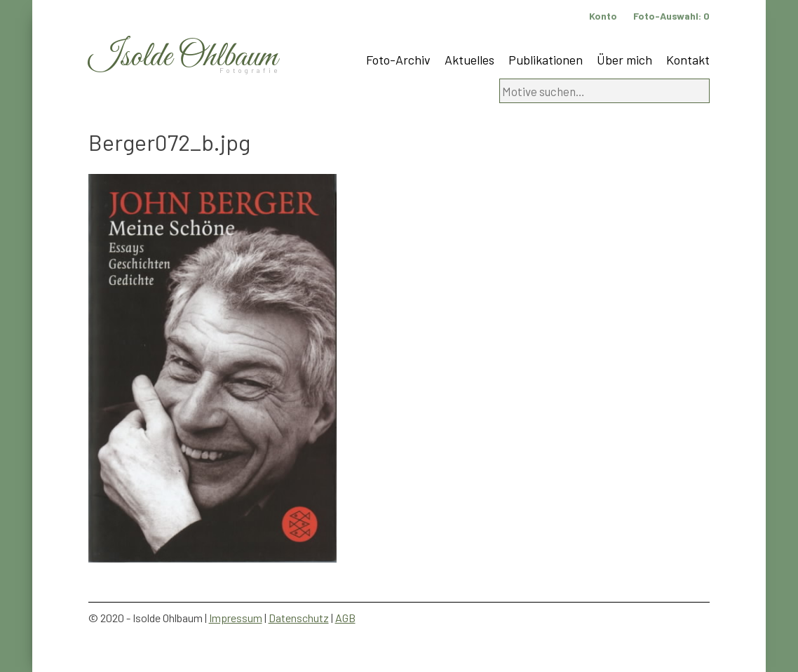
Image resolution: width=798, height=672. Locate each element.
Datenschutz (299, 618)
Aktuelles (469, 60)
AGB (345, 618)
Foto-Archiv (398, 60)
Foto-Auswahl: (671, 16)
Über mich (624, 60)
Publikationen (546, 60)
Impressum (236, 618)
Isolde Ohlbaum (183, 57)
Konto (603, 16)
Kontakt (688, 60)
